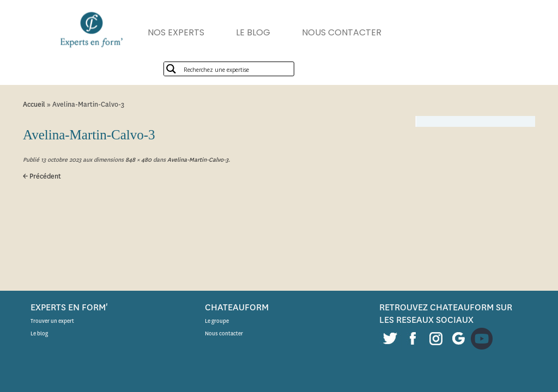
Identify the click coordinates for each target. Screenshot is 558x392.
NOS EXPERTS (176, 32)
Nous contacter (224, 333)
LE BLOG (253, 32)
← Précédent (42, 176)
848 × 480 (138, 160)
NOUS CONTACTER (342, 32)
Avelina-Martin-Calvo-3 (197, 160)
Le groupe (217, 321)
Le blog (39, 333)
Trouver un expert (52, 321)
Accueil (34, 104)
